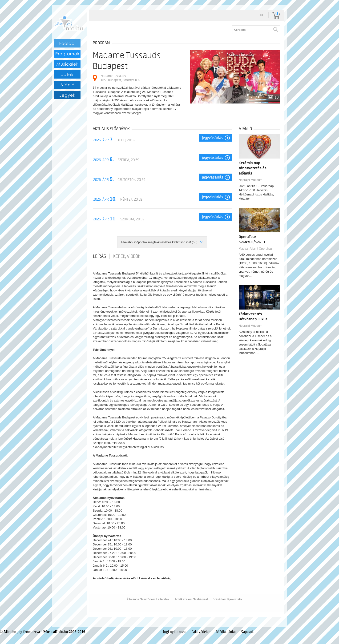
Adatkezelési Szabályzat (191, 599)
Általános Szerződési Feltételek (148, 599)
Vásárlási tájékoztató (228, 599)
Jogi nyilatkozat (175, 632)
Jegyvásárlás (213, 138)
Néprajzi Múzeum (251, 180)
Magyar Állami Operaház (256, 248)
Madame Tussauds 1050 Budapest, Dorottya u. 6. (120, 78)
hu (262, 15)
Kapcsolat (248, 632)
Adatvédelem (201, 632)
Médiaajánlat (226, 632)
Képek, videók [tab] (127, 256)
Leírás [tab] (99, 256)
